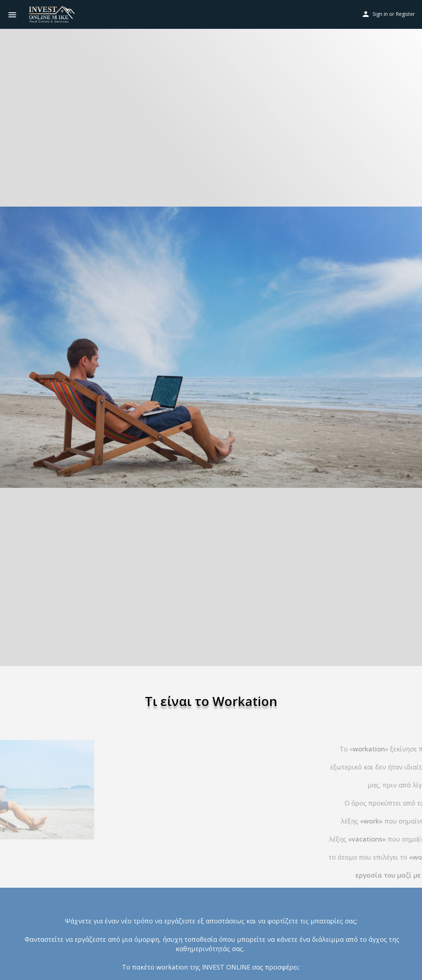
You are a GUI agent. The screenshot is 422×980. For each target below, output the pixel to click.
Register (405, 14)
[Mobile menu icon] (12, 15)
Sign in (380, 14)
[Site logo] (53, 14)
